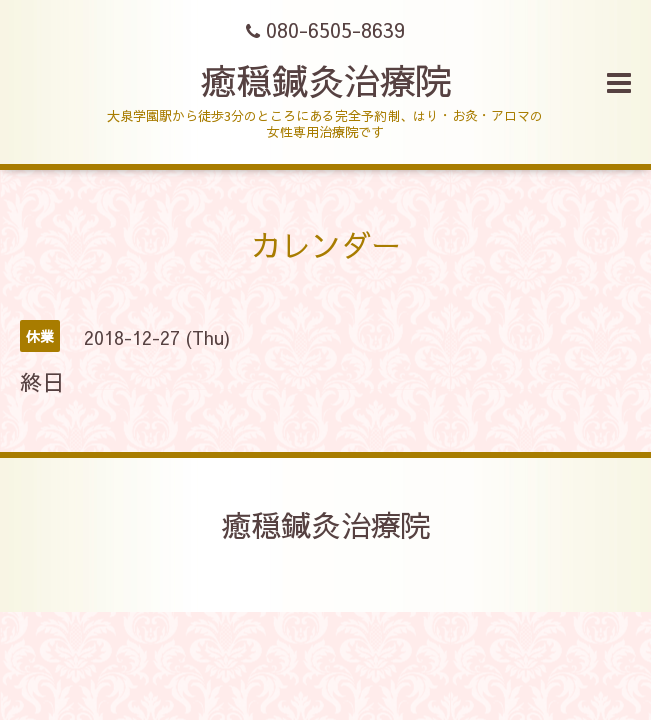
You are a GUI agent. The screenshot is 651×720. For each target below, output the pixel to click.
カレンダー (326, 244)
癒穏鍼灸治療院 (326, 80)
